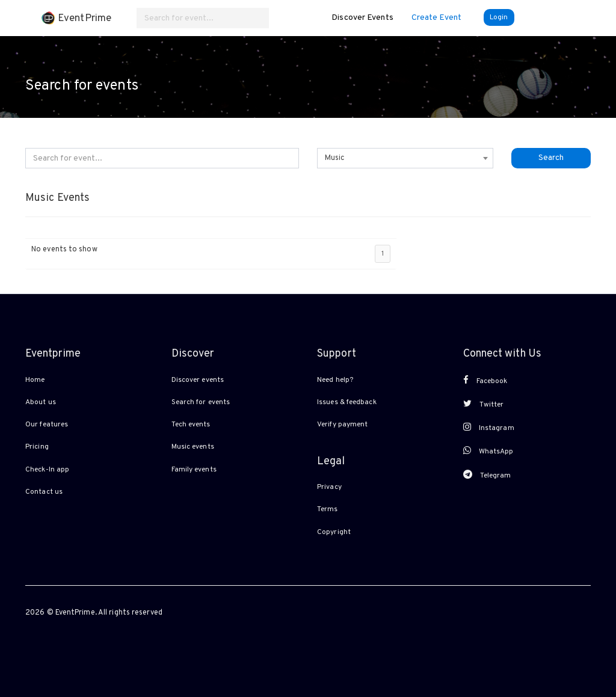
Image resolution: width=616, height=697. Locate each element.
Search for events (201, 402)
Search (551, 158)
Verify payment (342, 425)
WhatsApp (488, 451)
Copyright (334, 532)
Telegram (487, 475)
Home (35, 380)
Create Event (436, 18)
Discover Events (362, 18)
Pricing (37, 447)
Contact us (44, 492)
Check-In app (47, 470)
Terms (328, 509)
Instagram (489, 428)
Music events (193, 447)
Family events (194, 470)
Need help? (335, 380)
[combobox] (405, 158)
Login (499, 17)
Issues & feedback (347, 402)
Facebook (485, 381)
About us (41, 402)
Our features (47, 425)
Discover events (198, 380)
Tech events (191, 425)
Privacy (329, 487)
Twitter (484, 404)
